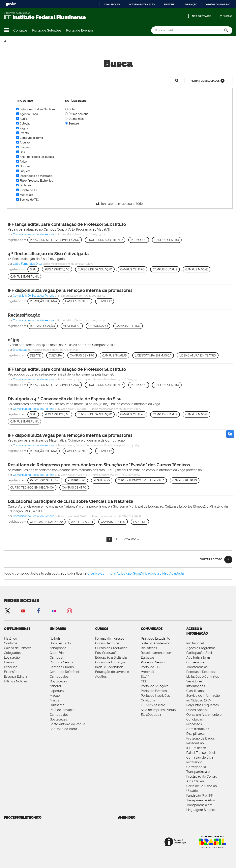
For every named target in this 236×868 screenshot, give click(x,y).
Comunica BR (112, 4)
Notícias (25, 166)
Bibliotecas (149, 648)
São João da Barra (63, 729)
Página (24, 128)
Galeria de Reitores (18, 648)
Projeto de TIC (29, 190)
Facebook (38, 611)
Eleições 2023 (151, 715)
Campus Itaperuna (24, 277)
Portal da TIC (150, 667)
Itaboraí (55, 686)
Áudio (23, 119)
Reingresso (77, 480)
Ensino (9, 662)
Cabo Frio (57, 653)
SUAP (145, 677)
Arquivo (25, 143)
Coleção (25, 124)
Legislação (190, 4)
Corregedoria (196, 767)
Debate (35, 355)
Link (22, 152)
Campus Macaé (197, 269)
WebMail (147, 672)
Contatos (20, 30)
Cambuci (56, 658)
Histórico (11, 639)
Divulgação (20, 350)
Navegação (7, 30)
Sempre (74, 124)
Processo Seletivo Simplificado (55, 240)
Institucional (195, 643)
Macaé (55, 696)
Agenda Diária (29, 114)
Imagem (25, 147)
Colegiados (12, 653)
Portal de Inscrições (155, 696)
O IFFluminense (17, 629)
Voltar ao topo (211, 559)
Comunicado (98, 326)
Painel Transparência (201, 753)
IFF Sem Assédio (153, 705)
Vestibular (72, 326)
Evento (24, 133)
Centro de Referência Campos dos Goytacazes (65, 677)
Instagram (69, 611)
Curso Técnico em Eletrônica (141, 480)
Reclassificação (57, 269)
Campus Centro (167, 240)
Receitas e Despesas (201, 672)
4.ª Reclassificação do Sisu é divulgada (48, 254)
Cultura (55, 355)
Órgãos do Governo (218, 4)
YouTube (23, 611)
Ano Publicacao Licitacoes (37, 157)
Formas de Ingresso (110, 639)
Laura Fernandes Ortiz (28, 264)
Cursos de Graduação (95, 269)
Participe (169, 4)
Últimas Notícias (16, 681)
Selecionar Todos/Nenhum (37, 109)
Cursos (102, 629)
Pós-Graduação (107, 653)
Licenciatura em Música (153, 355)
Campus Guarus (165, 269)
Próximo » (131, 539)
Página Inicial (6, 41)
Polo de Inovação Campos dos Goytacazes (63, 715)
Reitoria (55, 639)
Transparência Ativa (201, 800)
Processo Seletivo (45, 480)
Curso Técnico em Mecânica (32, 488)
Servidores (194, 681)
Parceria (140, 522)
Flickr (54, 611)
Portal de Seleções (47, 30)
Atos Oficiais (195, 781)
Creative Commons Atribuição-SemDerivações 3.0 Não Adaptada (136, 573)
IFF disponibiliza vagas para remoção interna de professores (70, 290)
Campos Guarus (62, 667)
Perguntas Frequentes (203, 705)
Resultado (102, 480)
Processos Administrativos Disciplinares (198, 729)
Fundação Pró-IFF (200, 796)
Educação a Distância (111, 658)
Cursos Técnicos (107, 643)
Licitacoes (26, 185)
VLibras (228, 16)
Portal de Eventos (80, 30)
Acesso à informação (142, 4)
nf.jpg (14, 340)
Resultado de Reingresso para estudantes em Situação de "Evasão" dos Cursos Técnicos (99, 465)
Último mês (76, 119)
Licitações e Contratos (203, 677)
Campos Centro (61, 662)
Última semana (78, 114)
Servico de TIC (29, 200)
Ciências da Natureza (46, 522)
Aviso (23, 162)
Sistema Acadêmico (156, 643)
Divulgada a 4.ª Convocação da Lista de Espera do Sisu (65, 399)
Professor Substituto (105, 240)
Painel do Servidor (154, 662)
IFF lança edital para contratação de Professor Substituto (67, 224)
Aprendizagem (82, 522)
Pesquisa (11, 667)
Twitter (7, 611)
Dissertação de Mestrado (36, 176)
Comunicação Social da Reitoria (34, 234)
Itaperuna (57, 691)
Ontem (73, 109)
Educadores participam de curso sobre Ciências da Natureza (71, 501)
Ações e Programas (201, 648)
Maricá (55, 700)
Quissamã (57, 705)
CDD (144, 681)
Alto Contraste (201, 16)
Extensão (11, 672)
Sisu (33, 269)
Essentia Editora (16, 677)
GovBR (11, 4)
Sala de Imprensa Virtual (159, 710)
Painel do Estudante (155, 639)
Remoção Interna (44, 301)
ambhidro (127, 818)
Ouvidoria (148, 700)
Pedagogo (139, 240)
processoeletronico (23, 818)
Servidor (105, 301)
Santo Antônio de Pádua (67, 724)
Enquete (25, 171)
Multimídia (26, 195)
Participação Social (200, 653)
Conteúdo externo (31, 138)
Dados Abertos (197, 710)
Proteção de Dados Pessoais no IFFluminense (201, 743)
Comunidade (152, 629)
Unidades (58, 629)
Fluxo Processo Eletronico (36, 181)
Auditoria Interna (198, 658)
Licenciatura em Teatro (198, 355)
